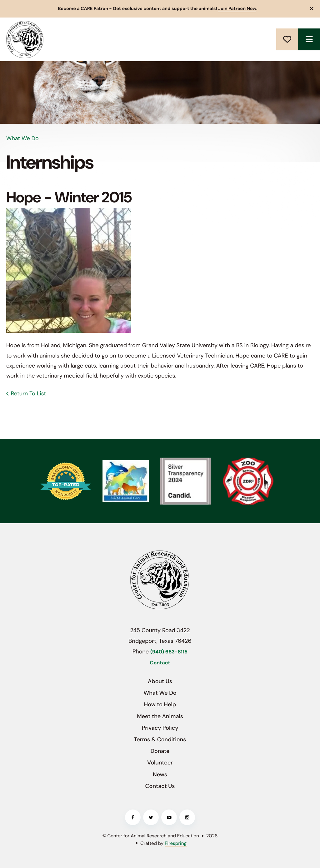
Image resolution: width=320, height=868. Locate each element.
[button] (312, 9)
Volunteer (160, 763)
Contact (160, 663)
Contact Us (160, 786)
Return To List (28, 393)
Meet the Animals (160, 716)
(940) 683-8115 (169, 652)
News (160, 774)
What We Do (160, 693)
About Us (160, 681)
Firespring (176, 843)
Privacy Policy (160, 728)
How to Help (160, 704)
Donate (287, 39)
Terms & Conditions (160, 739)
